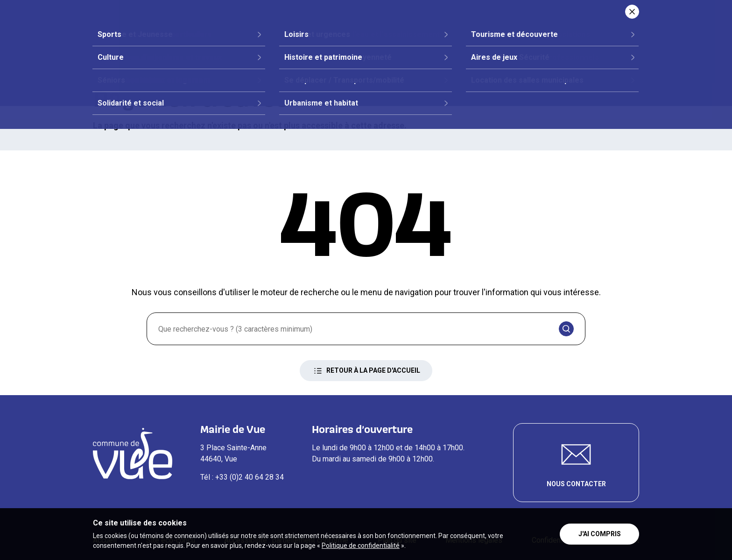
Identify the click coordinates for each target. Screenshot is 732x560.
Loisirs (542, 40)
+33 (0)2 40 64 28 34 (250, 477)
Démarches (395, 40)
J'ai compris (600, 534)
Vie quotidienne (473, 40)
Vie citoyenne (321, 40)
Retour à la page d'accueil (366, 371)
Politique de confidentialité (361, 546)
